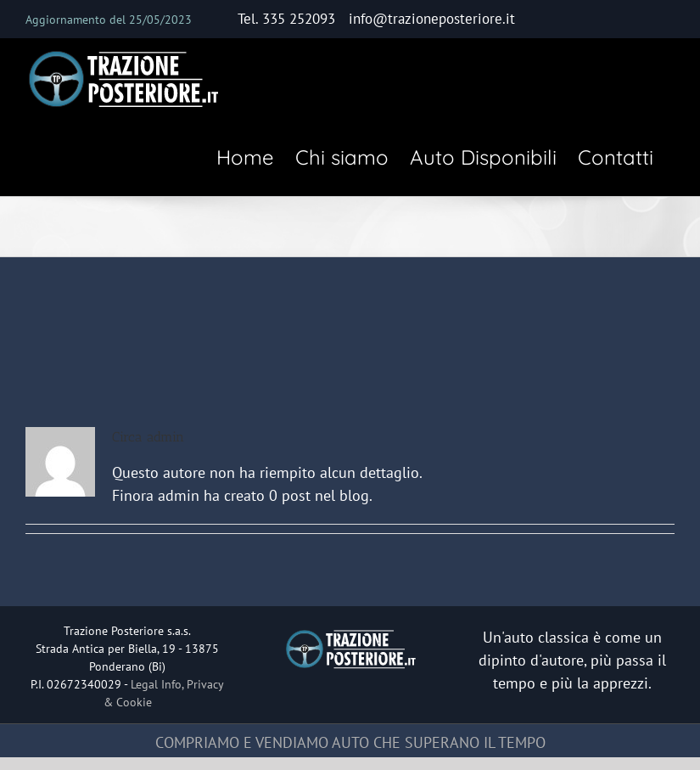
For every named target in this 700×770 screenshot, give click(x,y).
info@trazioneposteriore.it (432, 19)
